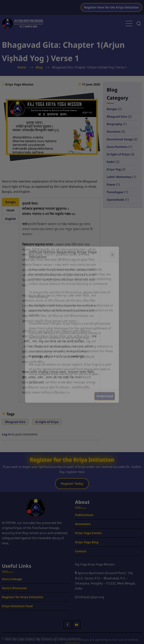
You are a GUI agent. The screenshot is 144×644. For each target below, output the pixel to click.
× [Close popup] (112, 252)
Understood (105, 394)
